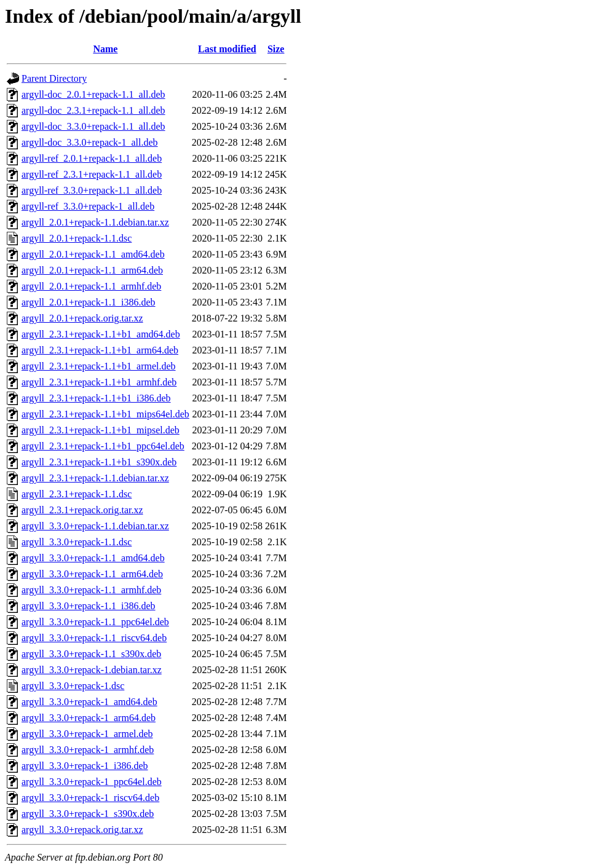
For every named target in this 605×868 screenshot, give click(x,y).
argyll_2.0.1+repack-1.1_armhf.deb (91, 286)
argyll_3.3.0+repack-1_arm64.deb (89, 718)
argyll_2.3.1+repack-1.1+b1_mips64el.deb (105, 414)
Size (276, 49)
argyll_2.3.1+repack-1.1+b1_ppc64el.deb (103, 446)
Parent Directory (54, 78)
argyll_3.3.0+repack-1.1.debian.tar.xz (95, 526)
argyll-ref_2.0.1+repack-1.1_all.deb (92, 158)
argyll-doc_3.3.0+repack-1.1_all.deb (93, 126)
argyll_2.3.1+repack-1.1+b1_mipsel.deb (101, 430)
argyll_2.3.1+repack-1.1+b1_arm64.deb (100, 350)
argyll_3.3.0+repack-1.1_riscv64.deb (94, 638)
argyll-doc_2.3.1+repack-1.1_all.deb (93, 110)
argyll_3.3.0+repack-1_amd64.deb (89, 702)
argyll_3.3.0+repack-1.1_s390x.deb (91, 654)
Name (105, 49)
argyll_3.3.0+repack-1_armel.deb (87, 734)
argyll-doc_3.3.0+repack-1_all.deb (90, 142)
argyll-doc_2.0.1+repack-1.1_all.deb (93, 94)
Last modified (227, 49)
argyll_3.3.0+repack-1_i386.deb (85, 766)
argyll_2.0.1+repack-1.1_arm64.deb (92, 270)
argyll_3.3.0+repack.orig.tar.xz (82, 830)
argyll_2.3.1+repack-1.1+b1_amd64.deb (101, 334)
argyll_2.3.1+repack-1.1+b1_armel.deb (99, 366)
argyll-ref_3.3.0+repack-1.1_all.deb (92, 190)
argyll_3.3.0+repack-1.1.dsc (77, 542)
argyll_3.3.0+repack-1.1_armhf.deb (91, 590)
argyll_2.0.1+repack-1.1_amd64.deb (93, 254)
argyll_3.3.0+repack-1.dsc (73, 686)
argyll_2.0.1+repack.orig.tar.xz (82, 318)
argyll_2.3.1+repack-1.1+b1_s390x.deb (99, 462)
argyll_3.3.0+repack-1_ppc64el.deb (92, 782)
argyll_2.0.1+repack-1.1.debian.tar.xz (95, 222)
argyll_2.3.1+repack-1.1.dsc (77, 494)
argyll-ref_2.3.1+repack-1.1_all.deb (92, 174)
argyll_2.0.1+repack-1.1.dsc (77, 238)
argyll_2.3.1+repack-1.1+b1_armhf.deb (99, 382)
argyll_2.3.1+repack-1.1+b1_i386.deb (96, 398)
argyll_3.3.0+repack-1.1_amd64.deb (93, 558)
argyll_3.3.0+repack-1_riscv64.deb (90, 798)
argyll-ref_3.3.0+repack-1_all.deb (88, 206)
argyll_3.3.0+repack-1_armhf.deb (88, 750)
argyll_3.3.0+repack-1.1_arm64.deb (92, 574)
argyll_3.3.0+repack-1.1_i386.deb (89, 606)
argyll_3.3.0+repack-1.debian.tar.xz (92, 670)
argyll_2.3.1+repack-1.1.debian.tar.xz (95, 478)
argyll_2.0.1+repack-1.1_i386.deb (89, 302)
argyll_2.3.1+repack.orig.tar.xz (82, 510)
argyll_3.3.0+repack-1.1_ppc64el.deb (95, 622)
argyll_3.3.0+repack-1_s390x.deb (88, 814)
